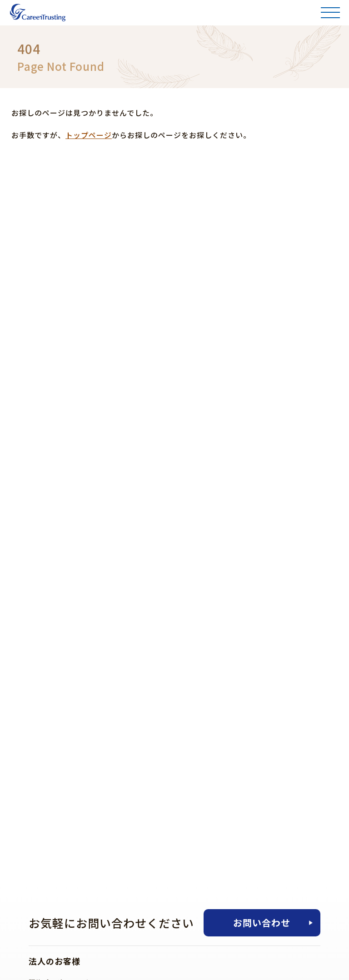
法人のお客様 (55, 961)
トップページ (89, 135)
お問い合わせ (262, 923)
